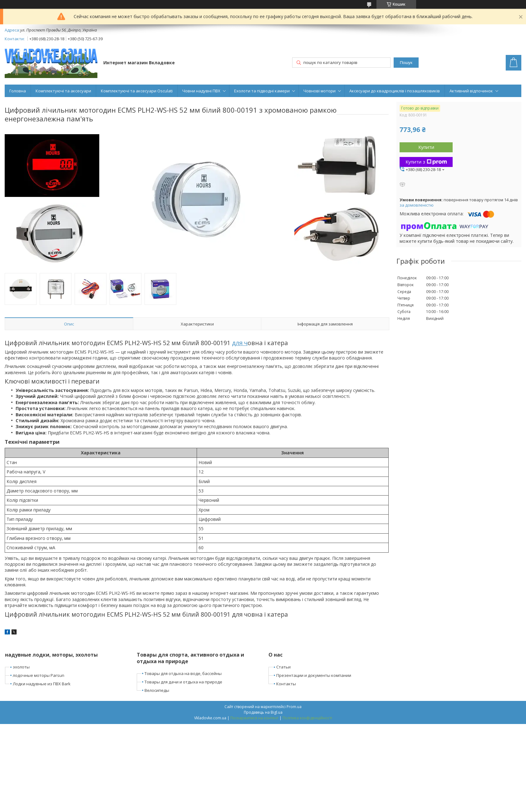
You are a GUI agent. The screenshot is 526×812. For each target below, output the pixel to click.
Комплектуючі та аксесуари (63, 91)
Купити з (426, 162)
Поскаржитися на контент (254, 718)
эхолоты (21, 667)
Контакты (286, 684)
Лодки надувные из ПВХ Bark (42, 684)
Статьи (283, 667)
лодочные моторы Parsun (39, 675)
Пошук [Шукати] (406, 63)
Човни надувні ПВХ (201, 91)
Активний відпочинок (471, 91)
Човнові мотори (320, 91)
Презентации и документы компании (314, 675)
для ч (240, 343)
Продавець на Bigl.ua (263, 712)
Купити (426, 147)
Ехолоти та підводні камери (262, 91)
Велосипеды (157, 690)
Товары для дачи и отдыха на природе (183, 682)
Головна (18, 91)
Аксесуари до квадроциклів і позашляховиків (395, 91)
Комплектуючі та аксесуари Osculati (137, 91)
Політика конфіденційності (307, 718)
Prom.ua (294, 707)
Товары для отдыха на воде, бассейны (183, 673)
